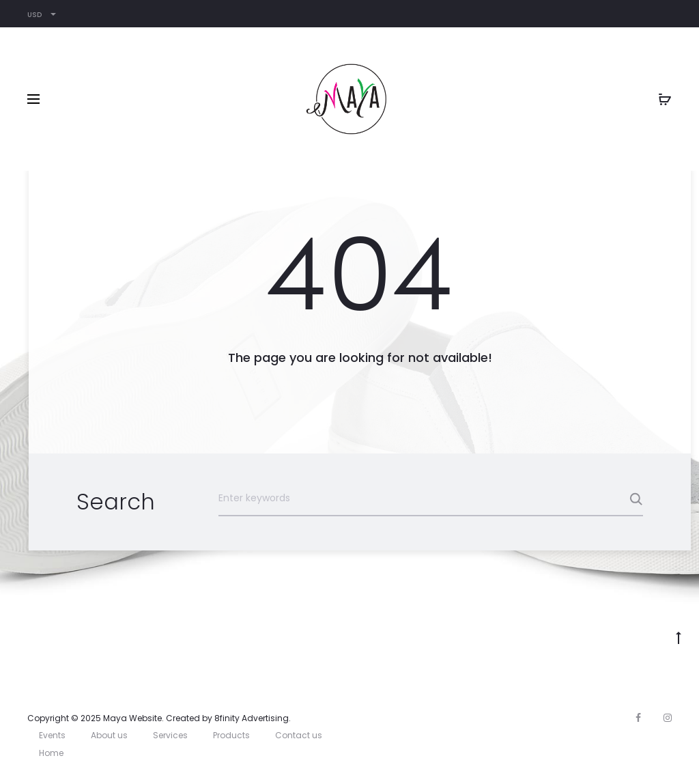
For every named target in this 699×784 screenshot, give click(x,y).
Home (51, 753)
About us (109, 735)
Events (52, 735)
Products (231, 735)
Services (170, 735)
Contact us (299, 735)
